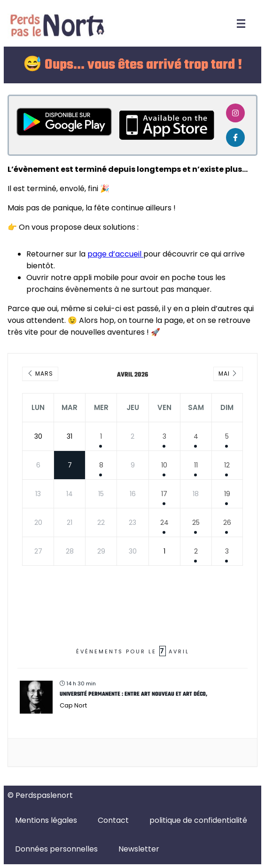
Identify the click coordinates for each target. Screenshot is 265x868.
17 (164, 494)
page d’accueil (115, 254)
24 (164, 522)
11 (196, 465)
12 (227, 465)
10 (164, 465)
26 (227, 522)
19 (227, 494)
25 (196, 522)
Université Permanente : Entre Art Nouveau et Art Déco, (133, 694)
